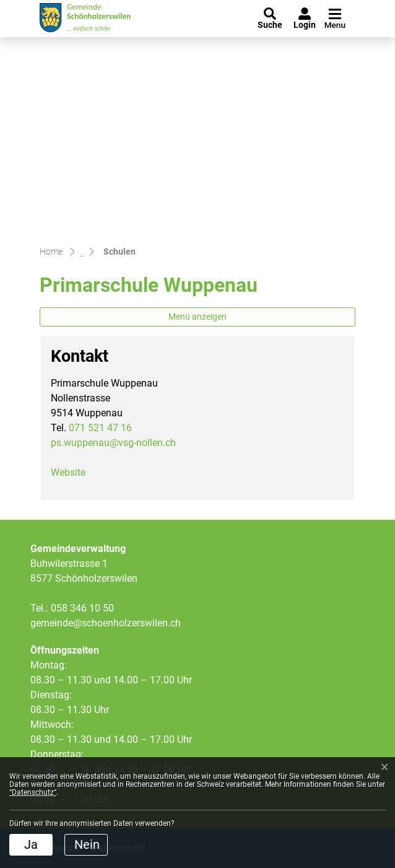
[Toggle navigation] (334, 19)
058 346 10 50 (82, 608)
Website (74, 472)
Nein (87, 844)
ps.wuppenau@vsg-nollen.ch (113, 443)
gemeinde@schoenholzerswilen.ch (106, 623)
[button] (270, 19)
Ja (31, 844)
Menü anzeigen (197, 317)
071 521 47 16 (100, 428)
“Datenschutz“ (33, 792)
